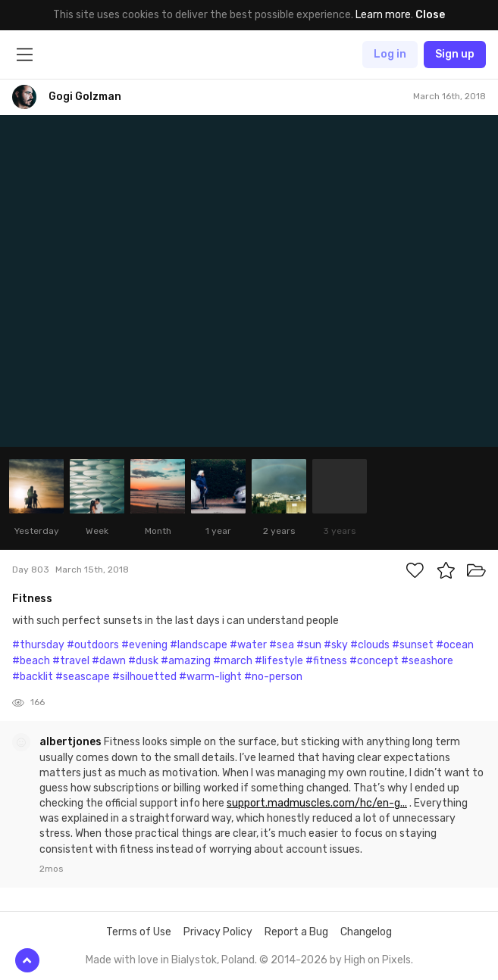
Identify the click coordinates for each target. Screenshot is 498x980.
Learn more (383, 15)
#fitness (326, 661)
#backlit (33, 677)
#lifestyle (279, 661)
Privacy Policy (218, 932)
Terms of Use (139, 932)
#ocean (455, 645)
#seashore (427, 661)
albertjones (72, 742)
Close (430, 15)
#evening (144, 645)
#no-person (273, 677)
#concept (374, 661)
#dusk (143, 661)
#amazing (186, 661)
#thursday (38, 645)
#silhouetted (144, 677)
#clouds (370, 645)
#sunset (413, 645)
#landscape (199, 645)
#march (233, 661)
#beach (31, 661)
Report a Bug (296, 932)
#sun (309, 645)
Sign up (455, 54)
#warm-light (210, 677)
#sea (282, 645)
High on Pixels (377, 960)
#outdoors (93, 645)
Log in (390, 54)
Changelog (366, 932)
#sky (336, 645)
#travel (71, 661)
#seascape (83, 677)
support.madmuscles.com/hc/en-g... (317, 803)
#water (248, 645)
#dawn (109, 661)
